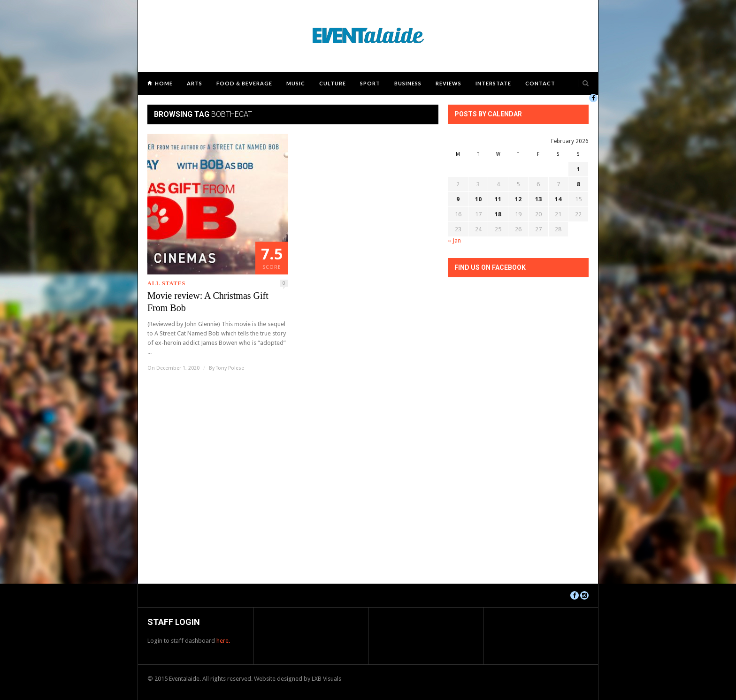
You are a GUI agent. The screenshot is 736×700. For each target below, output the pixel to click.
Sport (370, 83)
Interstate (493, 83)
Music (296, 83)
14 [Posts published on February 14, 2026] (558, 199)
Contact (540, 83)
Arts (195, 83)
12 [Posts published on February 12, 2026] (518, 199)
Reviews (448, 83)
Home (164, 83)
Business (408, 83)
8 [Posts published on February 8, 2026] (579, 184)
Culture (333, 83)
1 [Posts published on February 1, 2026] (579, 169)
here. (223, 641)
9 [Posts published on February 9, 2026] (458, 199)
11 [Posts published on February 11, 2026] (498, 199)
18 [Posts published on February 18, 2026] (498, 214)
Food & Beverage (244, 83)
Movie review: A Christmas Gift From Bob (208, 302)
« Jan (454, 240)
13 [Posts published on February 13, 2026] (538, 199)
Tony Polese (230, 368)
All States (166, 283)
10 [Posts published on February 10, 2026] (478, 199)
